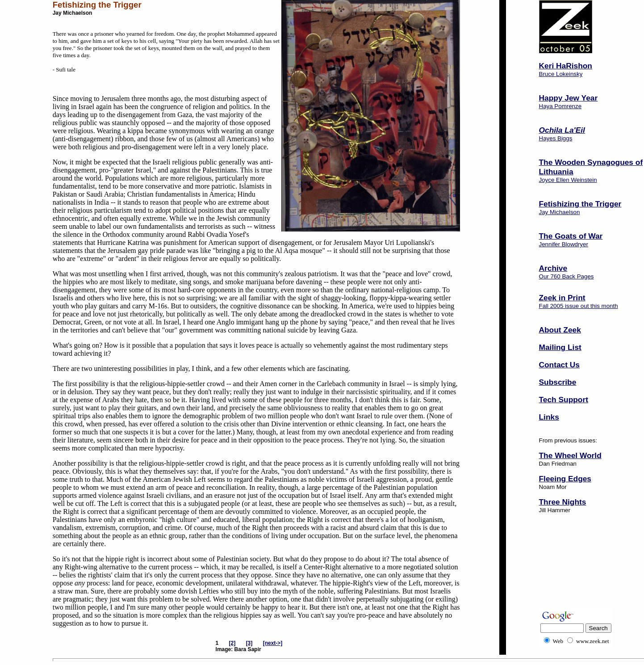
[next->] (273, 643)
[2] (232, 643)
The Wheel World (570, 455)
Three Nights (563, 502)
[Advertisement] (567, 573)
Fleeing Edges (565, 479)
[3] (249, 643)
